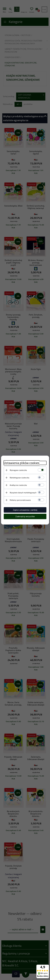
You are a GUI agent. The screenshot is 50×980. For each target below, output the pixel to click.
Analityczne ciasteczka (18, 485)
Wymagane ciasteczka (18, 470)
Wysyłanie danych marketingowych (23, 493)
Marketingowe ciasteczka (19, 478)
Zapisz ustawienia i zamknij (25, 510)
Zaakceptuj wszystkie (25, 516)
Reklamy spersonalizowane (20, 500)
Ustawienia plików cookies (22, 463)
